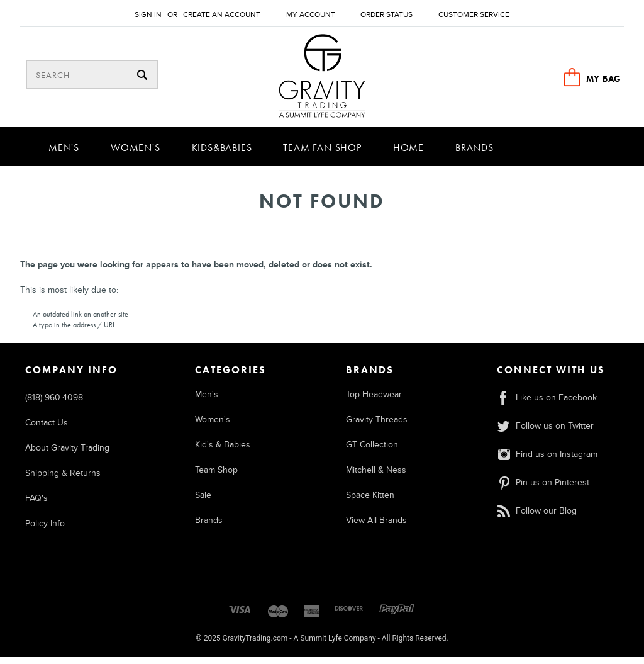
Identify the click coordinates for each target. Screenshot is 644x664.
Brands (475, 154)
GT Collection (372, 451)
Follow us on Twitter (545, 432)
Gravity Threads (377, 426)
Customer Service (474, 15)
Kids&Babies (222, 154)
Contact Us (47, 429)
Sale (203, 501)
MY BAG (604, 79)
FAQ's (36, 504)
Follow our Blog (536, 517)
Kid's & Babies (223, 451)
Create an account (222, 15)
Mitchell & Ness (376, 476)
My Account (311, 15)
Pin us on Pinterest (543, 489)
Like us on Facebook (547, 404)
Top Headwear (374, 401)
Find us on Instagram (547, 460)
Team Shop (216, 476)
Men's (64, 154)
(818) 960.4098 (54, 404)
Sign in (148, 15)
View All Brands (376, 526)
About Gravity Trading (67, 454)
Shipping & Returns (63, 479)
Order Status (386, 15)
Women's (136, 154)
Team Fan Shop (322, 154)
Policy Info (45, 530)
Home (408, 154)
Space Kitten (370, 501)
